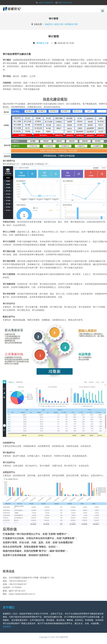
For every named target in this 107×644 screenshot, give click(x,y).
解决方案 (59, 24)
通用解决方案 (71, 24)
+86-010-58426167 (46, 3)
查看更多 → (8, 627)
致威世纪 (49, 24)
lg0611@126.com (65, 3)
